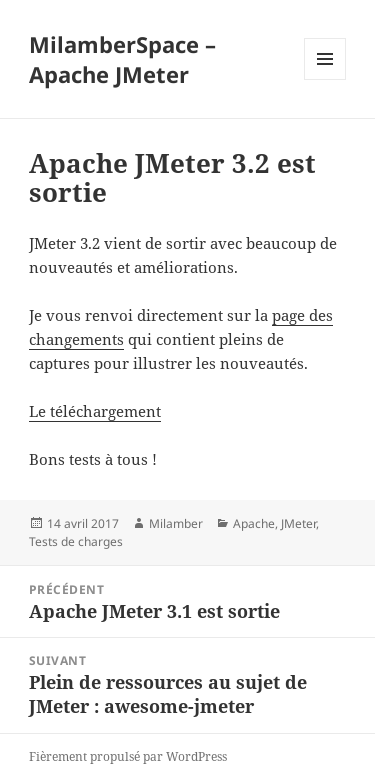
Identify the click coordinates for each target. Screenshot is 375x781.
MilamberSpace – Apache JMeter (122, 59)
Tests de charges (76, 541)
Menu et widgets (325, 79)
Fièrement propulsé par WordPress (128, 756)
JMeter (298, 523)
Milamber (176, 523)
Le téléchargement (95, 411)
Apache (254, 523)
